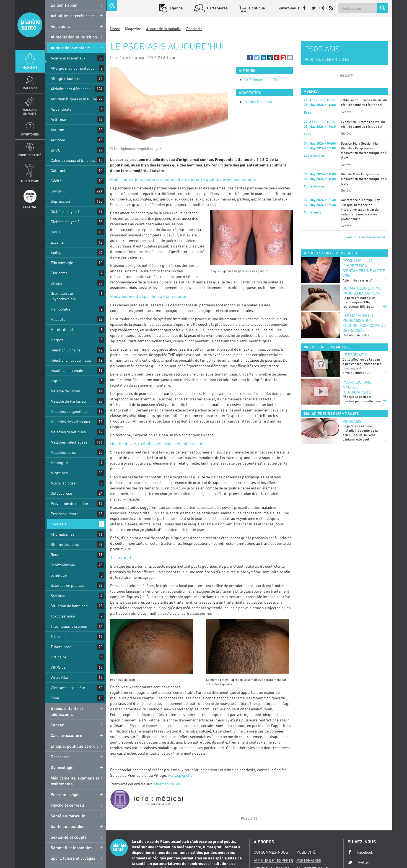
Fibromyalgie (62, 263)
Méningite (59, 462)
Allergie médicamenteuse (72, 68)
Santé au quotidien (68, 826)
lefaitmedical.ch (166, 784)
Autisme (58, 140)
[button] (250, 58)
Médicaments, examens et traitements (75, 781)
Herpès (57, 340)
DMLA (56, 232)
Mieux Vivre (30, 181)
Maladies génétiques (68, 432)
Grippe (56, 283)
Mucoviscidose (63, 483)
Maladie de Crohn (65, 391)
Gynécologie (62, 767)
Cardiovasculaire (66, 735)
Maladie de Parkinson (69, 401)
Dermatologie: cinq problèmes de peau (362, 290)
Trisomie (58, 636)
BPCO (56, 150)
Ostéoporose (61, 493)
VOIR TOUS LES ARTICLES (327, 59)
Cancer (57, 725)
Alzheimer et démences (71, 89)
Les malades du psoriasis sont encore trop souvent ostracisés (364, 323)
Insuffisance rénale (67, 370)
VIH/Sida (58, 667)
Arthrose (58, 119)
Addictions (60, 26)
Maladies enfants (30, 111)
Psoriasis (59, 524)
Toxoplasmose (63, 616)
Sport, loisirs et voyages (73, 858)
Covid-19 (58, 191)
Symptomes (30, 134)
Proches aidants (64, 514)
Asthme (57, 130)
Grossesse (60, 757)
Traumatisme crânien (69, 626)
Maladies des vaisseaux (70, 422)
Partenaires (217, 8)
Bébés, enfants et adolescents (67, 711)
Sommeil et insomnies (71, 848)
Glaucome (59, 273)
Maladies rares (63, 452)
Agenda (176, 8)
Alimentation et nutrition (74, 37)
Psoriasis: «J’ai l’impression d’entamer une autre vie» (364, 268)
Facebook (361, 852)
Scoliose (58, 595)
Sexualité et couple (69, 837)
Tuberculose (61, 647)
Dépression (60, 201)
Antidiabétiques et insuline (74, 99)
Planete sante (30, 25)
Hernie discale (63, 329)
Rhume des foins (65, 544)
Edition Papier (64, 5)
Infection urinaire (65, 350)
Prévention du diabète (69, 503)
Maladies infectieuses (69, 442)
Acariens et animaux (68, 58)
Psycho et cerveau (67, 805)
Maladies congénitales (70, 411)
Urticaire (58, 657)
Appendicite (61, 109)
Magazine (30, 67)
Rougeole (59, 555)
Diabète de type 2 (65, 222)
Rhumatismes (63, 534)
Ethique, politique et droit (74, 746)
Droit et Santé (30, 155)
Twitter (359, 862)
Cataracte (59, 170)
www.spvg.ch (179, 775)
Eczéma (57, 242)
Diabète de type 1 (65, 211)
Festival (30, 207)
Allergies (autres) (65, 78)
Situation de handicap (69, 606)
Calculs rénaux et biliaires (73, 160)
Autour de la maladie (70, 48)
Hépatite (58, 319)
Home (115, 29)
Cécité (56, 181)
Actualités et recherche (72, 15)
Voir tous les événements (366, 237)
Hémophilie (60, 309)
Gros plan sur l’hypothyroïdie (63, 296)
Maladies (30, 88)
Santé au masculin (68, 816)
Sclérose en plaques (68, 585)
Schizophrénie (63, 565)
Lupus (56, 381)
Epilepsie (59, 252)
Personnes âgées (67, 794)
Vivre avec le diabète (68, 688)
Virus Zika (59, 677)
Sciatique (59, 575)
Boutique (257, 8)
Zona (55, 698)
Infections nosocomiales (71, 360)
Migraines (59, 473)
